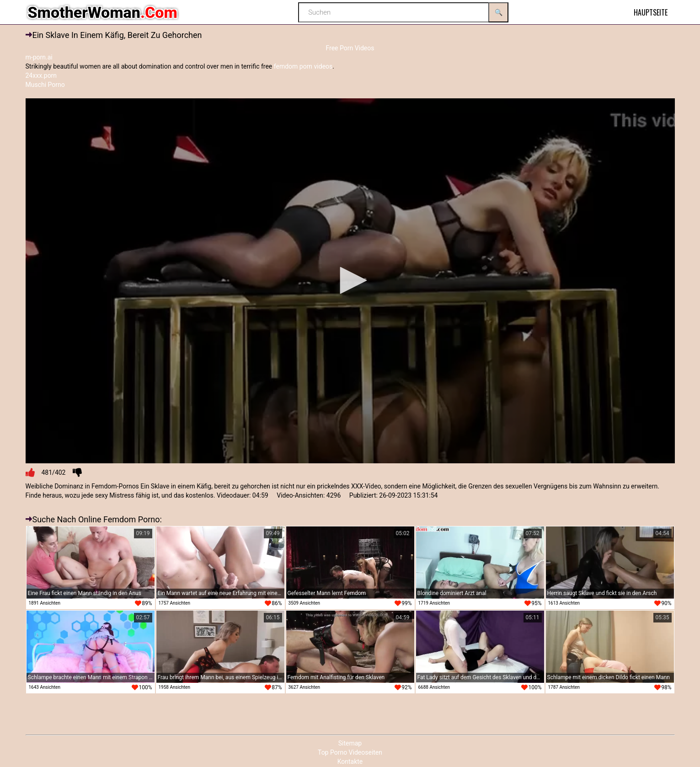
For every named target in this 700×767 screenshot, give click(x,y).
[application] (350, 281)
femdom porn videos (303, 66)
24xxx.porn (41, 75)
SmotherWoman (103, 12)
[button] (350, 280)
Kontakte (350, 762)
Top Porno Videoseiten (350, 752)
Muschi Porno (45, 85)
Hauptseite (651, 12)
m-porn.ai (39, 57)
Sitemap (350, 743)
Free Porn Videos (350, 48)
